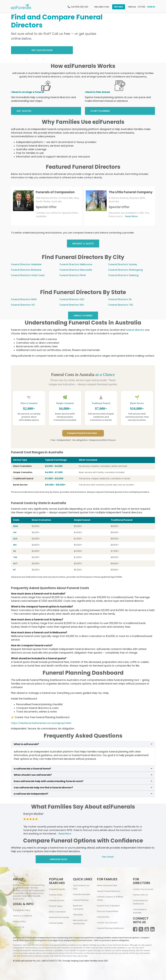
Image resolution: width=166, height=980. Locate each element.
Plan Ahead (108, 857)
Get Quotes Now (42, 50)
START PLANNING (100, 111)
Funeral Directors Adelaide (26, 264)
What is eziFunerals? (26, 744)
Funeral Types (56, 906)
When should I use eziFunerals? (33, 775)
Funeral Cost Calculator (108, 906)
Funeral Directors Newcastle (76, 270)
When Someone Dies (107, 885)
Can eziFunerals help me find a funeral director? (43, 788)
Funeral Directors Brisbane (26, 270)
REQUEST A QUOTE (83, 244)
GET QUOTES (24, 111)
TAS (15, 557)
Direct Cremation (57, 912)
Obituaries (78, 915)
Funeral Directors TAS (121, 305)
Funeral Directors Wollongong (126, 270)
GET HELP (119, 7)
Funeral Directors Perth (73, 275)
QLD (15, 539)
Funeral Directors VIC (23, 305)
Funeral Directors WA (72, 305)
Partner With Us (140, 895)
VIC (15, 532)
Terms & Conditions (23, 916)
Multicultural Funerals (59, 917)
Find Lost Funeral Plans (108, 911)
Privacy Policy (19, 921)
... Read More (64, 834)
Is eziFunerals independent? (31, 794)
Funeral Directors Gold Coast (28, 275)
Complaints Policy (22, 910)
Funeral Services (57, 900)
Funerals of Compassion (55, 192)
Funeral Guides (56, 923)
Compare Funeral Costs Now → (83, 433)
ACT (15, 563)
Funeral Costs (56, 895)
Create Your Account (107, 923)
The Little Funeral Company (131, 192)
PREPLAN (132, 7)
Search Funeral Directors (109, 891)
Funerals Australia (81, 894)
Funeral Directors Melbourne (76, 264)
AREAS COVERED (83, 316)
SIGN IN (151, 7)
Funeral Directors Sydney (123, 264)
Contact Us (19, 927)
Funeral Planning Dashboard (110, 928)
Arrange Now (58, 859)
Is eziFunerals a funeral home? (32, 769)
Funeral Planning (81, 900)
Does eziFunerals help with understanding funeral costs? (49, 781)
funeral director (135, 330)
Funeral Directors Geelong (123, 275)
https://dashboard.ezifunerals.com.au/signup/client (41, 723)
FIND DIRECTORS (102, 7)
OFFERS (142, 7)
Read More (132, 216)
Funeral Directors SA (120, 299)
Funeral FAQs (103, 917)
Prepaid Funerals (57, 889)
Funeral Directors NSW (24, 299)
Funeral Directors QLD (72, 299)
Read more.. (19, 899)
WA (15, 545)
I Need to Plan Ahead (97, 92)
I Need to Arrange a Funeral (27, 92)
